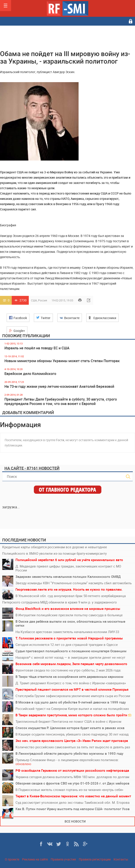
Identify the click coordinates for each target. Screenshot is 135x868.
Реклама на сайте (35, 859)
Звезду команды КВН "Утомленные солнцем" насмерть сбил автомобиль (74, 583)
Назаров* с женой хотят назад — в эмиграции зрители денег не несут (70, 657)
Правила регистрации (95, 859)
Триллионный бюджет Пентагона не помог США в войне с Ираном (68, 721)
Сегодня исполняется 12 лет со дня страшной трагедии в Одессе (67, 645)
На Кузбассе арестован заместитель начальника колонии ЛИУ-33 (67, 632)
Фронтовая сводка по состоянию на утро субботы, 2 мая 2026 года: (68, 670)
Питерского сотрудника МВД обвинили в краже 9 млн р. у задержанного (60, 602)
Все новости (75, 821)
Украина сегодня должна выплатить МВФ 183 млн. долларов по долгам (72, 777)
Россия (43, 300)
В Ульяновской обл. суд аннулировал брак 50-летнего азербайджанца (71, 596)
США (34, 300)
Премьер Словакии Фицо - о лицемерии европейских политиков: (67, 762)
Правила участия (63, 859)
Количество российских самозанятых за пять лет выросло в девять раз (73, 747)
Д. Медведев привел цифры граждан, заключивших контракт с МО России (68, 568)
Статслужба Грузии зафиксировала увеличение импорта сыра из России (73, 696)
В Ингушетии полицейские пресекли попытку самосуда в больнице (69, 615)
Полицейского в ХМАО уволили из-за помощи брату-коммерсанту (54, 553)
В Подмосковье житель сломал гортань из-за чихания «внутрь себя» (69, 790)
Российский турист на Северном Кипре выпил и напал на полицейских (72, 709)
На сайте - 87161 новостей (32, 468)
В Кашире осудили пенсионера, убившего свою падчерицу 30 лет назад (72, 734)
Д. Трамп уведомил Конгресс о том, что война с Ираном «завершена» (71, 683)
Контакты (121, 859)
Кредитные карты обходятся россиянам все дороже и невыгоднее (55, 547)
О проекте (12, 859)
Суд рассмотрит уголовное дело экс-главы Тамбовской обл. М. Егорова (72, 802)
